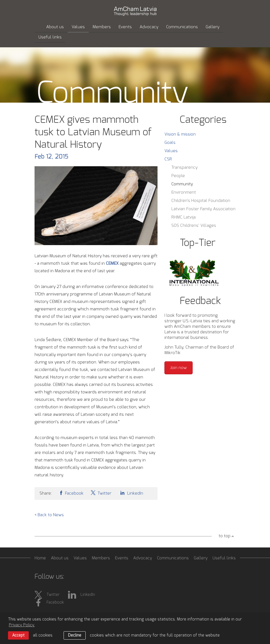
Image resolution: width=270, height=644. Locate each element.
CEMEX (112, 263)
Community (182, 184)
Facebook (71, 493)
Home (40, 558)
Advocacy (149, 27)
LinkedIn (131, 493)
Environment (184, 192)
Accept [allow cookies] (18, 635)
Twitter (101, 493)
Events (125, 27)
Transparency (184, 168)
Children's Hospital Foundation (201, 201)
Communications (182, 27)
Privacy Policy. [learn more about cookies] (22, 625)
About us (55, 27)
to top (225, 536)
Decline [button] (75, 635)
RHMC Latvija (184, 217)
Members (102, 27)
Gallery (213, 27)
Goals (170, 143)
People (178, 176)
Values (78, 27)
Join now (179, 368)
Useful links (50, 37)
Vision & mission (180, 134)
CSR (168, 159)
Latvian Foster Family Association (203, 209)
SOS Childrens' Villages (194, 226)
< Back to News (49, 515)
